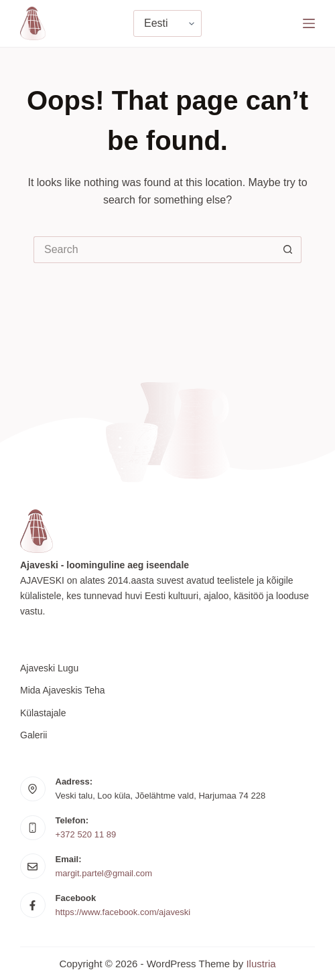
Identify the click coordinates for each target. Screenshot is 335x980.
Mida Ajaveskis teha (63, 690)
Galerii (33, 735)
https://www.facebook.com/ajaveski (123, 912)
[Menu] (309, 23)
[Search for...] (154, 250)
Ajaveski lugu (49, 668)
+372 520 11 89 (86, 834)
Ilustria (261, 964)
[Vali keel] (167, 23)
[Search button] (288, 250)
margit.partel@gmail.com (104, 873)
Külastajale (43, 713)
